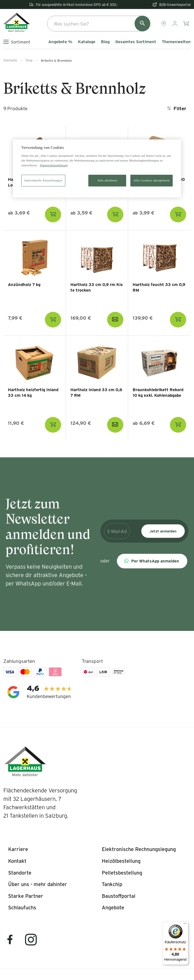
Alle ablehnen (108, 180)
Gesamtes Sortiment (136, 42)
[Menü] (185, 925)
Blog (105, 42)
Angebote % (60, 42)
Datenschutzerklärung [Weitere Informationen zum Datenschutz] (54, 165)
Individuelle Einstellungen (43, 180)
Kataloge (87, 42)
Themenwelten (176, 42)
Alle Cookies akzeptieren (152, 180)
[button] (152, 561)
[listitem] (18, 849)
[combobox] (99, 24)
